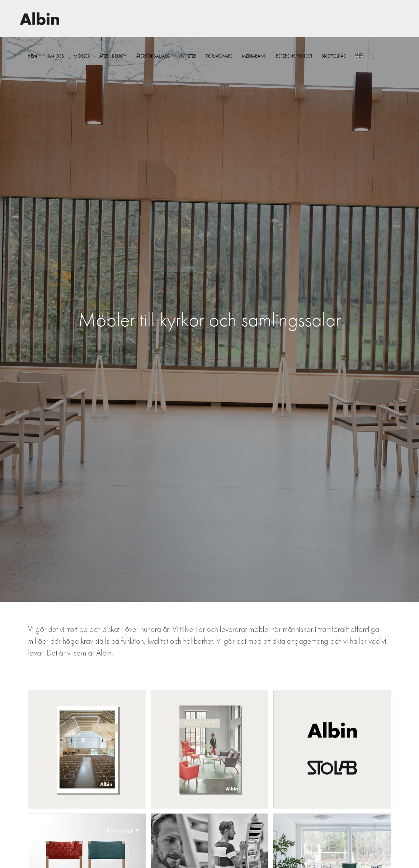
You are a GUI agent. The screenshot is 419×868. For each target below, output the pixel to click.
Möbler (82, 56)
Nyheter (188, 56)
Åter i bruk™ (113, 56)
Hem (32, 56)
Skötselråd (334, 56)
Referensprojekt (294, 56)
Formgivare (219, 56)
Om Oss (55, 56)
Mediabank (254, 56)
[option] (209, 320)
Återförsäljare (153, 56)
